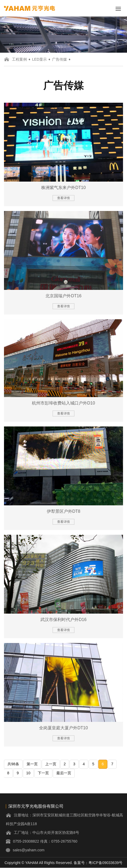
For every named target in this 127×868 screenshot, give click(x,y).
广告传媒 (60, 59)
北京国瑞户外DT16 (63, 296)
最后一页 (64, 773)
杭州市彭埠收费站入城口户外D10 (63, 403)
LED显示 (39, 59)
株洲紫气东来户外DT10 (63, 188)
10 (28, 773)
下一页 (43, 773)
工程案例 (19, 59)
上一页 (51, 764)
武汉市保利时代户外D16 (63, 620)
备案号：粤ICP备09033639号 (98, 863)
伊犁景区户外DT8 (63, 511)
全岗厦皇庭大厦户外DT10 (63, 728)
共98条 (13, 764)
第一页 (32, 764)
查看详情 (63, 198)
